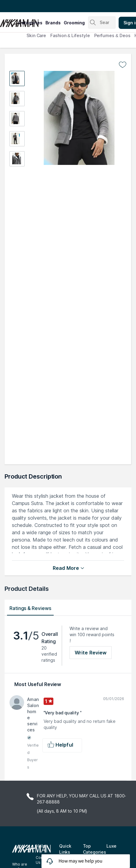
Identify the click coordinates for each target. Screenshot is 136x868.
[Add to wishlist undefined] (123, 65)
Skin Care (36, 35)
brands (53, 23)
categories (30, 23)
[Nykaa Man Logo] (8, 21)
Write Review (91, 653)
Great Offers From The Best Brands (41, 6)
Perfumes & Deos (112, 35)
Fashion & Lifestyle (70, 35)
